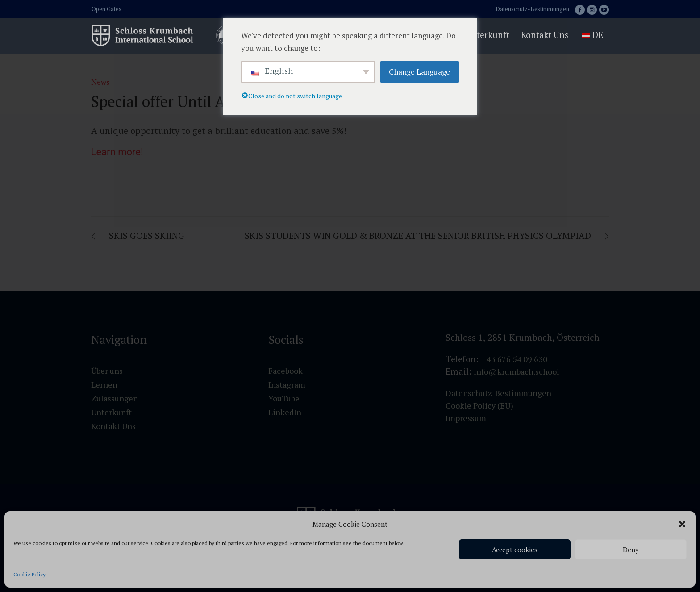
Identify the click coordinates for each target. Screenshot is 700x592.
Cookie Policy (29, 574)
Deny (631, 550)
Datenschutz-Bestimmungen (532, 9)
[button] (682, 524)
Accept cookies (515, 550)
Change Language (419, 72)
